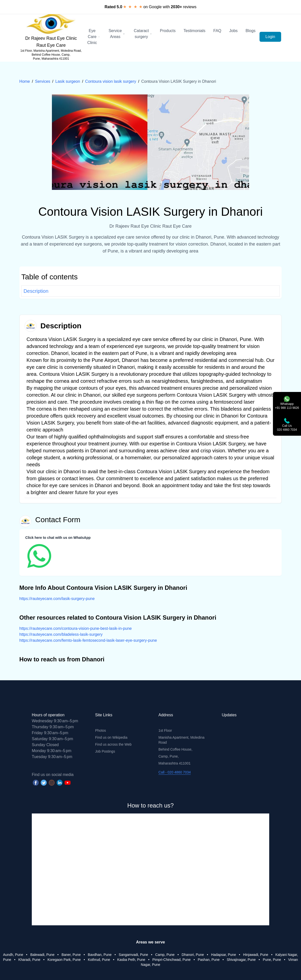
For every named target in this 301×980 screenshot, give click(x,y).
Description (36, 291)
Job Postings (105, 751)
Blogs (251, 31)
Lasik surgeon (68, 81)
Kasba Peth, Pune (131, 960)
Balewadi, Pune (42, 955)
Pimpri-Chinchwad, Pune (171, 960)
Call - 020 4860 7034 (175, 772)
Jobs (233, 31)
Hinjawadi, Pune (256, 955)
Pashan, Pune (209, 960)
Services (43, 81)
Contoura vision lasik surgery (111, 81)
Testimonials (194, 31)
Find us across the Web (113, 744)
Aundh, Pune (13, 955)
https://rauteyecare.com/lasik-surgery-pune (57, 599)
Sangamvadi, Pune (133, 955)
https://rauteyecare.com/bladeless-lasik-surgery (61, 634)
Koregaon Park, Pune (64, 960)
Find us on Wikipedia (111, 737)
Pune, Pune (272, 960)
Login (270, 37)
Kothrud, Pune (99, 960)
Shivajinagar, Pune (241, 960)
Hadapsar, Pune (224, 955)
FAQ (217, 31)
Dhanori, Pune (193, 955)
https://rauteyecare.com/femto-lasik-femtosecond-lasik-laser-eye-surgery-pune (88, 640)
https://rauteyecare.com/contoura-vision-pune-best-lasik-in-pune (76, 628)
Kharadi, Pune (29, 960)
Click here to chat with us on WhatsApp (58, 538)
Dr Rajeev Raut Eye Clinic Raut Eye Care (51, 42)
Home (25, 81)
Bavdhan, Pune (100, 955)
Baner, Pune (71, 955)
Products (168, 31)
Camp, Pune (165, 955)
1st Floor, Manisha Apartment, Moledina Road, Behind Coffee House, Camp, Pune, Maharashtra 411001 (51, 55)
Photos (101, 730)
